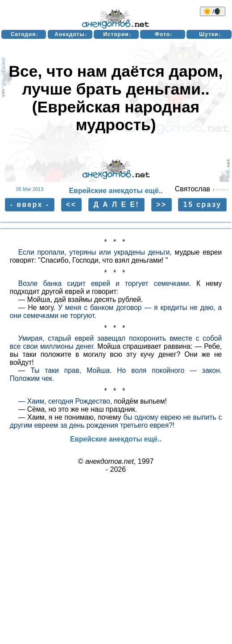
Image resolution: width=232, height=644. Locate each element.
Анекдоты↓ (71, 34)
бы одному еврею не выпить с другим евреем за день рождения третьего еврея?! (116, 421)
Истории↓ (118, 34)
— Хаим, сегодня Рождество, (65, 401)
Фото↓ (164, 34)
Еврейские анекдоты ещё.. (116, 191)
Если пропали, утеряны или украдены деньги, (95, 252)
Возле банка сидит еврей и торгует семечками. (105, 283)
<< (71, 204)
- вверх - (30, 204)
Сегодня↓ (25, 34)
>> (161, 204)
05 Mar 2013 (30, 189)
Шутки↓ (210, 34)
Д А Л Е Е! (117, 204)
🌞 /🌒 (213, 11)
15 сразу (203, 204)
